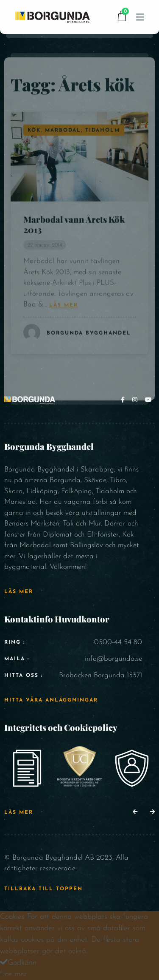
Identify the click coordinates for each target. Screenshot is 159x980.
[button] (135, 812)
